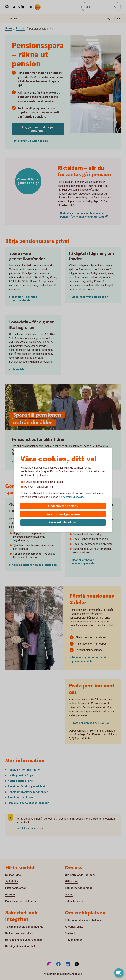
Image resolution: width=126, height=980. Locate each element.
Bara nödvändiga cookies (63, 514)
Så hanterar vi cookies (72, 497)
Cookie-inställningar (63, 523)
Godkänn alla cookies (63, 506)
